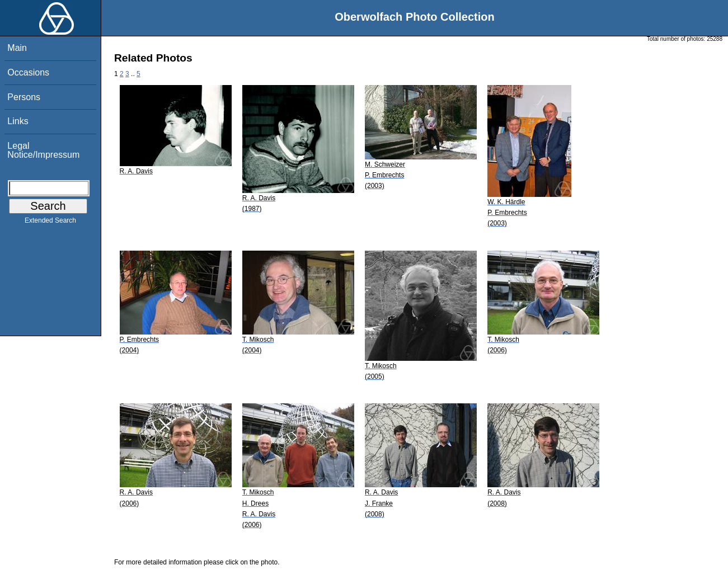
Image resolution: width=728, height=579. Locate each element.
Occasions (28, 72)
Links (18, 121)
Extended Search (50, 223)
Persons (24, 97)
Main (17, 48)
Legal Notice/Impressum (43, 150)
